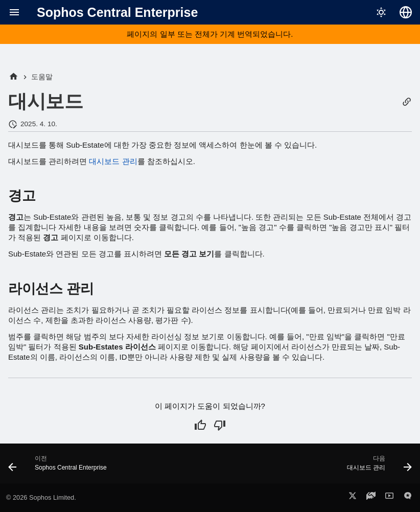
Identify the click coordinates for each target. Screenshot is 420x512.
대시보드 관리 (113, 161)
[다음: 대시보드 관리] (377, 467)
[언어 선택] (406, 12)
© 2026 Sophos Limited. (41, 497)
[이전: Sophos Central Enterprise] (60, 467)
